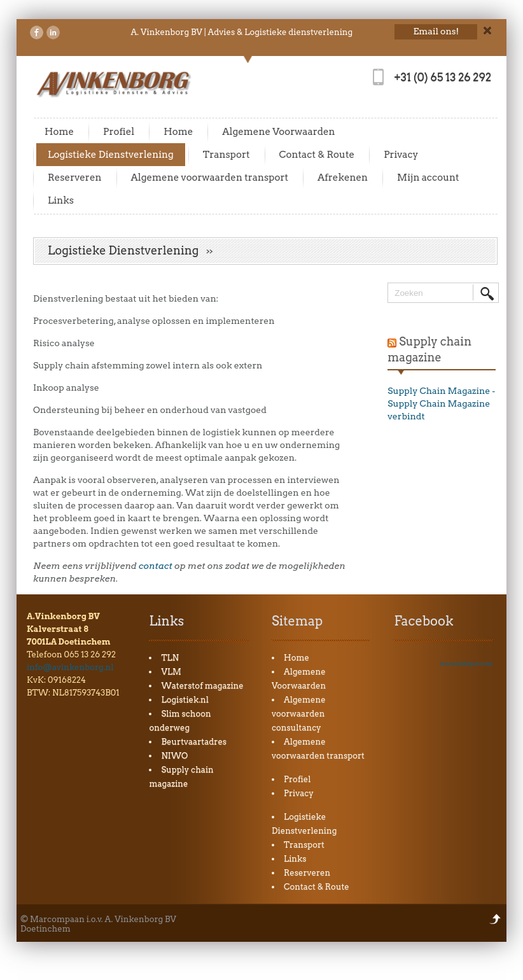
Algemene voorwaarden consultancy (299, 714)
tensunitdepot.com (466, 663)
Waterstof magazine (202, 686)
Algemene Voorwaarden (278, 132)
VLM (171, 672)
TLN (170, 658)
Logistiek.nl (185, 700)
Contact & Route (317, 155)
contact (156, 566)
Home (59, 132)
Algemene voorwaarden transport (210, 178)
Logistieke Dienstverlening (111, 155)
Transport (227, 155)
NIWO (174, 756)
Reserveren (75, 178)
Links (61, 200)
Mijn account (428, 178)
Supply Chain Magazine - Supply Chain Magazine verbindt (441, 403)
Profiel (119, 132)
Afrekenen (343, 178)
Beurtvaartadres (194, 742)
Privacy (401, 155)
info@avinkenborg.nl (70, 667)
